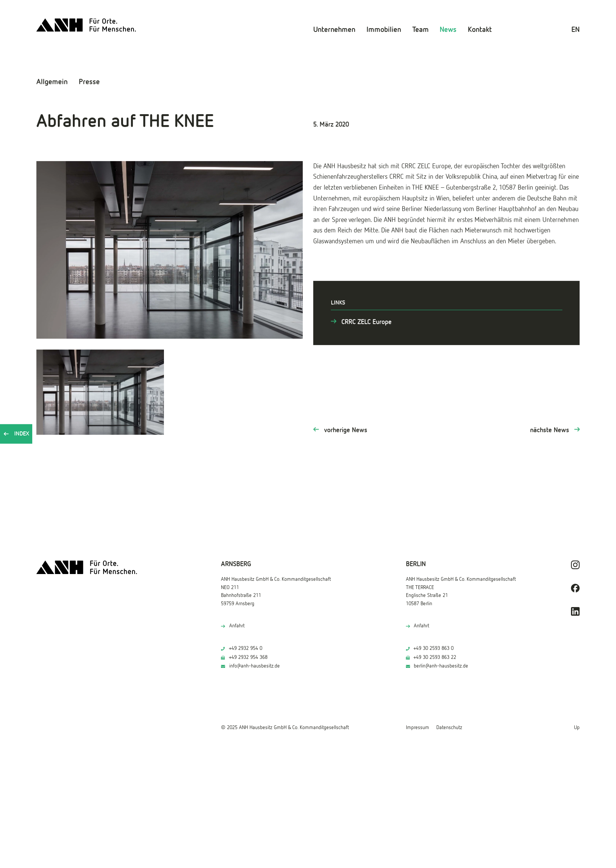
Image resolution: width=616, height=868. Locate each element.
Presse (89, 81)
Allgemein (52, 81)
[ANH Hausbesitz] (85, 24)
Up (577, 728)
